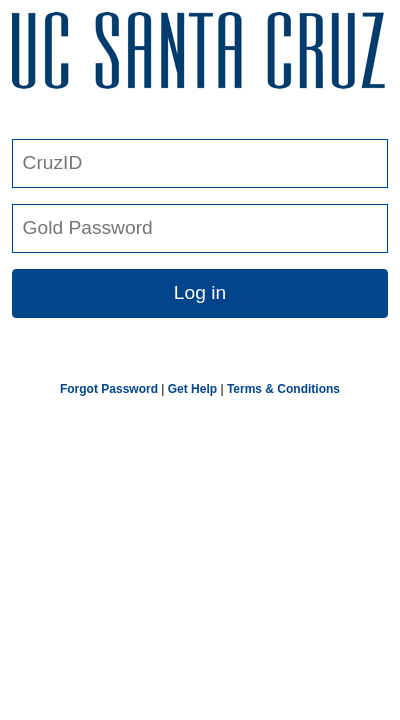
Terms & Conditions (283, 389)
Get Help (192, 389)
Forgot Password (109, 389)
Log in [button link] (200, 292)
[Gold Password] (200, 228)
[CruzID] (200, 163)
